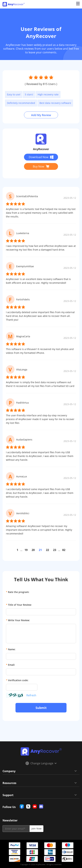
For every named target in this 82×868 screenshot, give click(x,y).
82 (64, 550)
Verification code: (17, 680)
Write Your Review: (18, 620)
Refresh (31, 695)
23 (55, 550)
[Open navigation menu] (78, 4)
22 (47, 550)
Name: (11, 649)
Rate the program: (18, 592)
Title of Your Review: (19, 605)
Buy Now (41, 166)
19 (26, 550)
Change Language (41, 763)
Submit (41, 708)
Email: (10, 665)
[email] (16, 829)
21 (40, 550)
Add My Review (41, 115)
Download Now (41, 157)
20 (33, 550)
